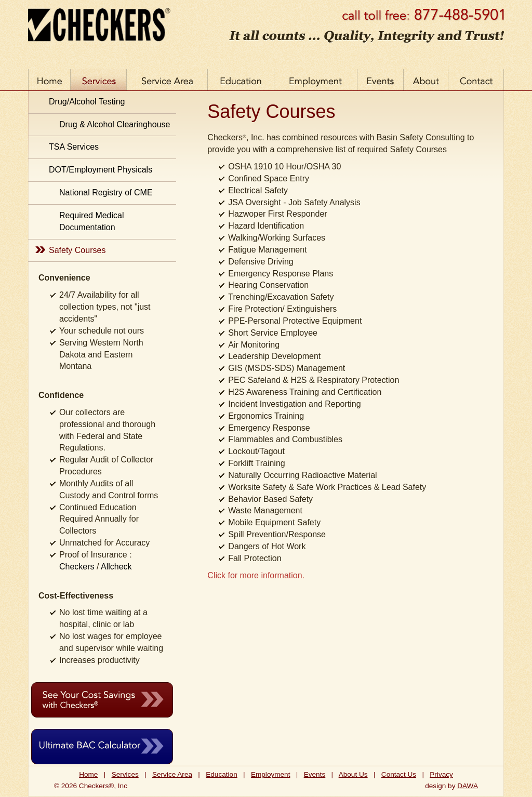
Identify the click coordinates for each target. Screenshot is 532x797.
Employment (271, 774)
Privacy (441, 774)
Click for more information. (256, 575)
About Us (353, 774)
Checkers (77, 567)
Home (88, 774)
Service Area (172, 774)
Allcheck (116, 567)
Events (315, 774)
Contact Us (399, 774)
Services (125, 774)
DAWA (468, 786)
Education (221, 774)
